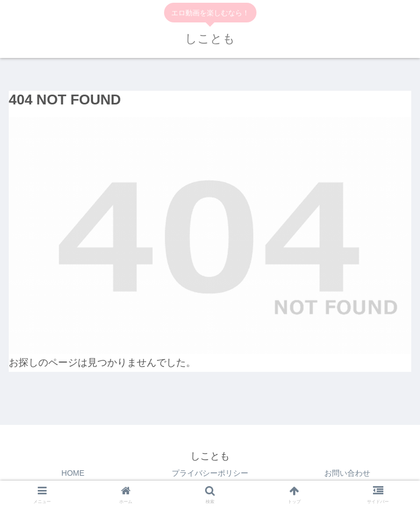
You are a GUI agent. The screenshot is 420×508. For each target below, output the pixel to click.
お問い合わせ (347, 473)
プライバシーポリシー (210, 473)
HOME (73, 473)
